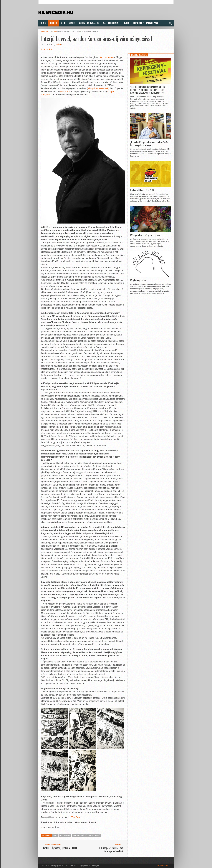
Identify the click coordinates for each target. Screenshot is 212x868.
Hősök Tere (66, 91)
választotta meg (106, 57)
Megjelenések (68, 23)
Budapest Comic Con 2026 (142, 190)
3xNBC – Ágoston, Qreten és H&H (60, 848)
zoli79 (58, 44)
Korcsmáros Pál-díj (80, 835)
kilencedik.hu (46, 31)
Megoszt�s (46, 49)
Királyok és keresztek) (98, 88)
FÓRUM (126, 23)
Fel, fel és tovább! (163, 866)
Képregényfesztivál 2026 (146, 23)
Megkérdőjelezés (138, 280)
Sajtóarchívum (111, 23)
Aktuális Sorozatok (89, 23)
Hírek (43, 23)
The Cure (76, 817)
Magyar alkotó (95, 835)
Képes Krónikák (65, 835)
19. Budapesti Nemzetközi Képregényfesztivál (110, 849)
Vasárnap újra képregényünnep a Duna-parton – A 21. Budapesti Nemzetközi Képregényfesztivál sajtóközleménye (148, 90)
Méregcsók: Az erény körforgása (145, 235)
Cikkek (53, 23)
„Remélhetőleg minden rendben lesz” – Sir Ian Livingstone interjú (150, 144)
